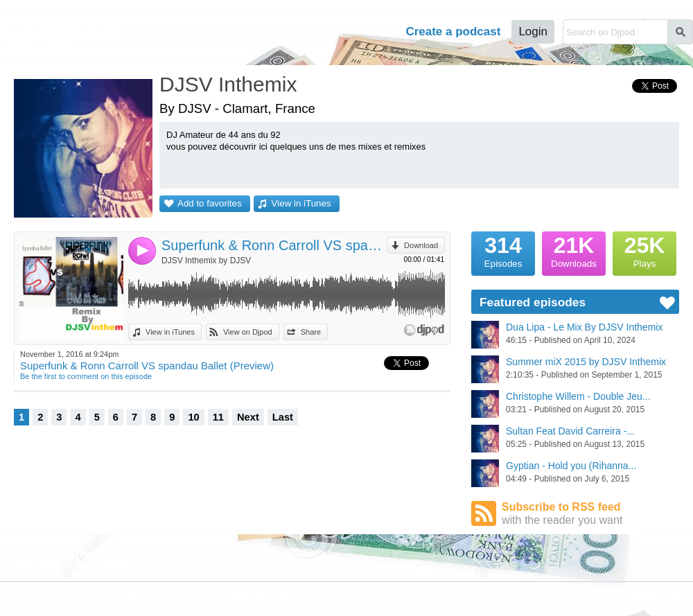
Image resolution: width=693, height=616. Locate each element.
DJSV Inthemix (228, 84)
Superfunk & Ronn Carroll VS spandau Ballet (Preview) (274, 245)
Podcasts (274, 32)
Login (533, 32)
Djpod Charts (22, 553)
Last (283, 417)
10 (193, 417)
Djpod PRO (300, 596)
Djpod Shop (186, 553)
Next (248, 417)
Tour (332, 32)
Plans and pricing (236, 596)
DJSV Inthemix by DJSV (206, 261)
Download (421, 245)
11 (218, 417)
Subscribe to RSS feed (590, 514)
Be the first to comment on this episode (86, 376)
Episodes (503, 250)
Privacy (136, 596)
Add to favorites (210, 203)
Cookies (176, 596)
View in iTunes (301, 203)
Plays (644, 250)
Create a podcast (453, 32)
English (679, 595)
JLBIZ (40, 596)
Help (375, 32)
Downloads (574, 250)
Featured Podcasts (32, 565)
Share (311, 332)
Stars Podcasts (109, 565)
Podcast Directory (113, 553)
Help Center (356, 596)
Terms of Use (86, 596)
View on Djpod (248, 332)
